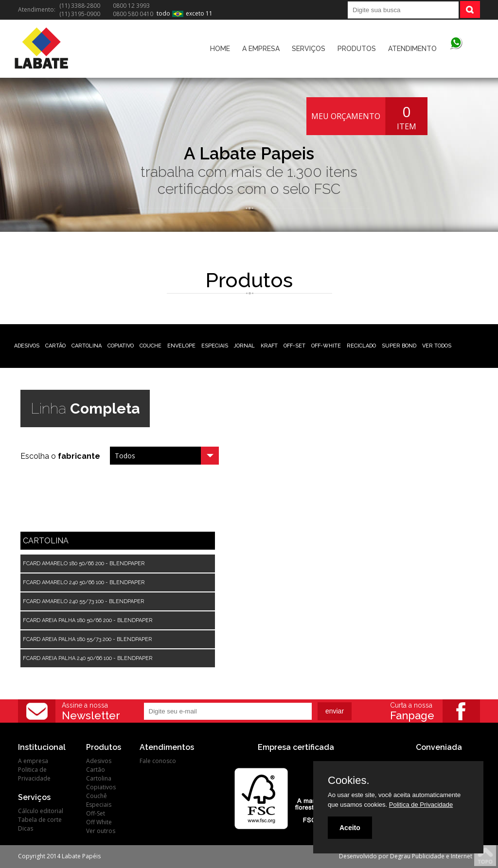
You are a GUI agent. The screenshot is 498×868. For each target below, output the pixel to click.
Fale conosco (158, 761)
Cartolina (99, 778)
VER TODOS (437, 346)
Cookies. (349, 781)
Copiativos (101, 787)
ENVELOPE (181, 346)
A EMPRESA (261, 49)
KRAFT (269, 346)
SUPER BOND (399, 346)
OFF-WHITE (326, 346)
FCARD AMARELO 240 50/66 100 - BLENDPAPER (84, 582)
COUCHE (151, 346)
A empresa (33, 761)
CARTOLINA (87, 346)
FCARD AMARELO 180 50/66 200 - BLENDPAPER (84, 564)
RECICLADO (361, 346)
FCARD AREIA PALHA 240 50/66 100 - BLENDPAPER (88, 658)
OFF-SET (294, 346)
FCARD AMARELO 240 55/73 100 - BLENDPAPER (83, 601)
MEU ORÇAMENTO (346, 116)
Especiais (99, 805)
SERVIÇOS (309, 49)
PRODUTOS (357, 49)
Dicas (26, 828)
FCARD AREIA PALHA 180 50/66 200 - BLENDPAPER (88, 620)
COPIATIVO (121, 346)
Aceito (350, 828)
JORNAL (244, 346)
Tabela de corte (40, 820)
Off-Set (96, 813)
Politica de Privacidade (34, 774)
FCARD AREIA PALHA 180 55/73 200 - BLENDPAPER (87, 639)
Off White (99, 822)
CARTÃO (55, 346)
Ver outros (101, 831)
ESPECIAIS (215, 346)
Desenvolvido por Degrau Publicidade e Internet (406, 856)
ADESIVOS (27, 346)
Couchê (97, 796)
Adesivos (99, 761)
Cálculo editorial (41, 811)
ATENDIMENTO (412, 49)
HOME (220, 49)
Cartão (96, 770)
